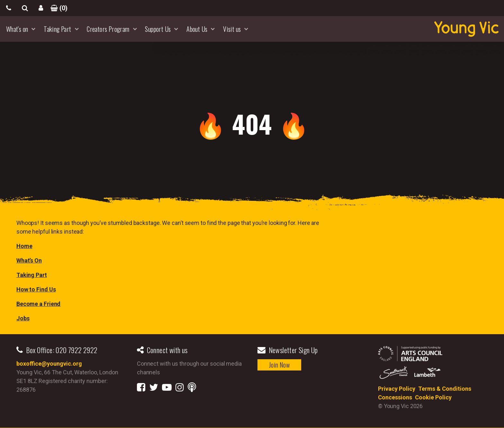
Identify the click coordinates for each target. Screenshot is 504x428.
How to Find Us (36, 289)
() (57, 8)
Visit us (232, 29)
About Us (197, 29)
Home (24, 246)
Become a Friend (39, 304)
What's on (17, 29)
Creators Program (108, 29)
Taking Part (57, 29)
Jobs (23, 318)
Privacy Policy (397, 389)
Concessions (395, 397)
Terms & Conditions (445, 389)
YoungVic (466, 29)
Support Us (158, 29)
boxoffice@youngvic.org (49, 364)
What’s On (29, 260)
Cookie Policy (433, 397)
